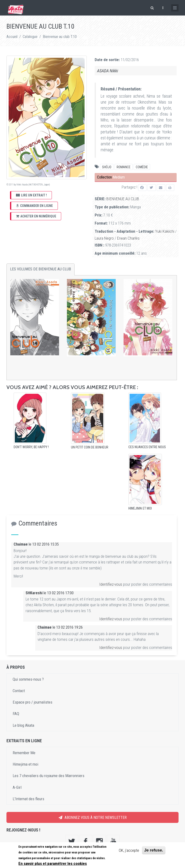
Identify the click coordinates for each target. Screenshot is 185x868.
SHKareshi (34, 593)
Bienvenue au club (123, 199)
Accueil (12, 37)
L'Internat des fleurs (28, 799)
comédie (142, 167)
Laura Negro (104, 238)
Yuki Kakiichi (165, 231)
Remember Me (24, 753)
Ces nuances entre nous (147, 447)
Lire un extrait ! (31, 195)
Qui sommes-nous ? (28, 679)
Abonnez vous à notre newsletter (93, 818)
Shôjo (107, 167)
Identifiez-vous (111, 584)
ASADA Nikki (108, 71)
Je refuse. (154, 850)
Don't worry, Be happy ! (31, 447)
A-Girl (17, 787)
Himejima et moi (140, 508)
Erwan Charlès (128, 238)
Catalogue (30, 37)
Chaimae (21, 544)
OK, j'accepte (129, 850)
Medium (119, 177)
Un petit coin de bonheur (90, 447)
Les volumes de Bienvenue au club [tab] (41, 269)
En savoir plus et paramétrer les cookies (53, 863)
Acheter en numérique (36, 216)
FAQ (16, 714)
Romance (124, 167)
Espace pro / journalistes (33, 702)
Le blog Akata (23, 725)
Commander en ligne (34, 206)
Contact (19, 691)
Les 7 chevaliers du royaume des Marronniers (49, 776)
